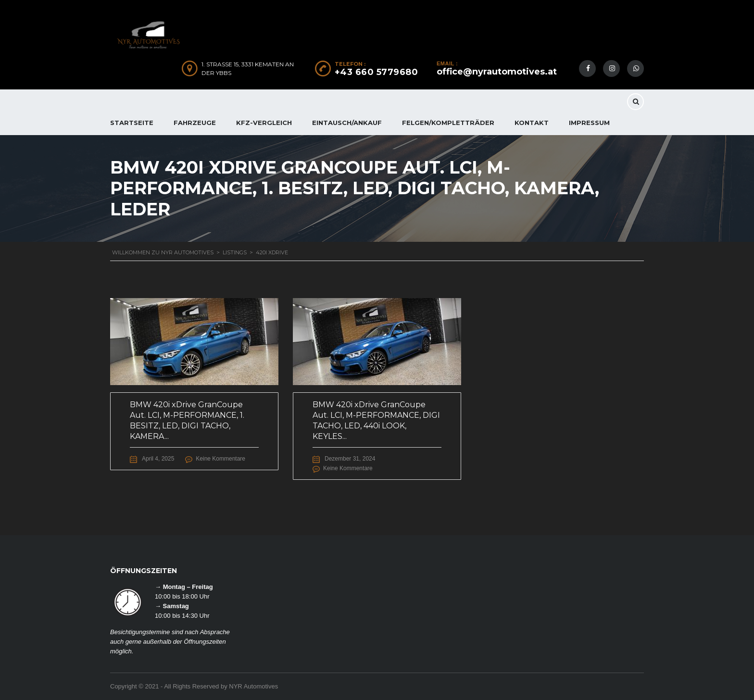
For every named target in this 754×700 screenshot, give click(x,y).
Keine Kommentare (220, 459)
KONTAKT (532, 123)
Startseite (132, 123)
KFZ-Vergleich (264, 123)
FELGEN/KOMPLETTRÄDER (448, 123)
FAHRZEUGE (195, 123)
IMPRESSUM (589, 123)
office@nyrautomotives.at (497, 72)
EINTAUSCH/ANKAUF (347, 123)
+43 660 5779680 (377, 72)
